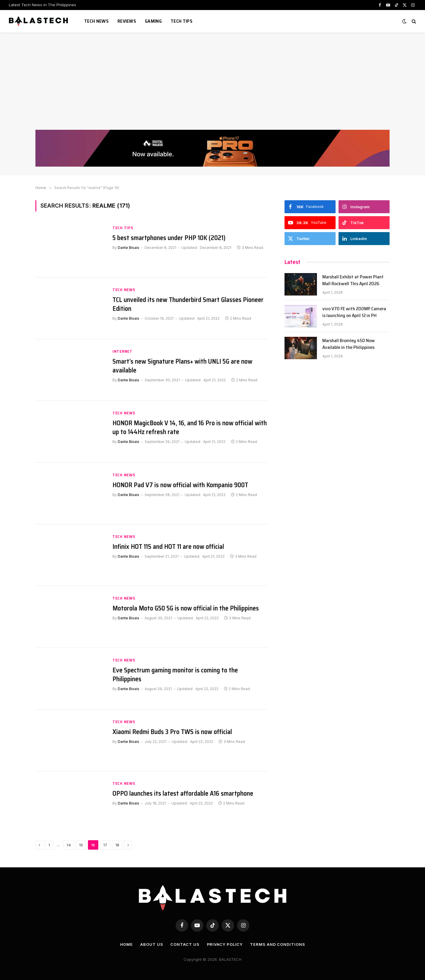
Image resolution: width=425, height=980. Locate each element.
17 (105, 845)
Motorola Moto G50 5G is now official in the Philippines (186, 608)
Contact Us (185, 944)
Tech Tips (182, 21)
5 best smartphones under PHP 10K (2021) (169, 238)
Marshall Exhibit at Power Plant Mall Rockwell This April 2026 (353, 280)
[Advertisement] (212, 86)
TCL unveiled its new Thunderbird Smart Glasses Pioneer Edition (188, 304)
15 (81, 845)
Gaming (153, 21)
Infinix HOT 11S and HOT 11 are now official (168, 547)
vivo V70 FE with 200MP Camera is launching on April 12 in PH (354, 312)
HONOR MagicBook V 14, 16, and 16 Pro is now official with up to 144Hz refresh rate (190, 428)
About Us (152, 944)
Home (127, 944)
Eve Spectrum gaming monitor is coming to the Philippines (175, 675)
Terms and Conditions (277, 944)
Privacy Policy (225, 944)
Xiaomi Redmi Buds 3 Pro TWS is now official (172, 732)
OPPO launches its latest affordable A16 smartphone (183, 794)
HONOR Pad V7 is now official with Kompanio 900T (180, 485)
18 (117, 845)
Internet (122, 351)
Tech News (96, 21)
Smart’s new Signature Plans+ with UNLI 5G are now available (182, 366)
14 (69, 845)
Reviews (127, 21)
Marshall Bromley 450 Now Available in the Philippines (349, 344)
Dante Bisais (129, 248)
